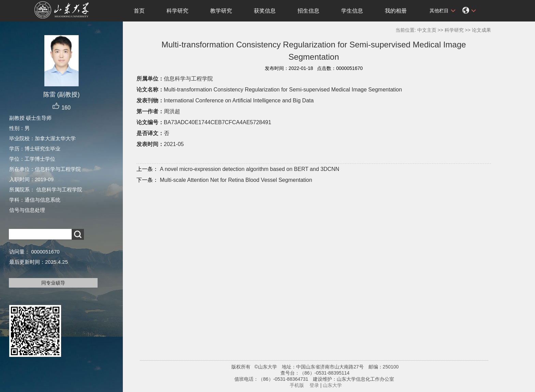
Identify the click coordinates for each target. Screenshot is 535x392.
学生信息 (352, 11)
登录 (314, 385)
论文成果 (481, 30)
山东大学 (332, 385)
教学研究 (221, 11)
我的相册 (396, 11)
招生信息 (308, 11)
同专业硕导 (53, 283)
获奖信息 (265, 11)
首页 (139, 11)
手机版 (297, 385)
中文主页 (427, 30)
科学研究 (177, 11)
